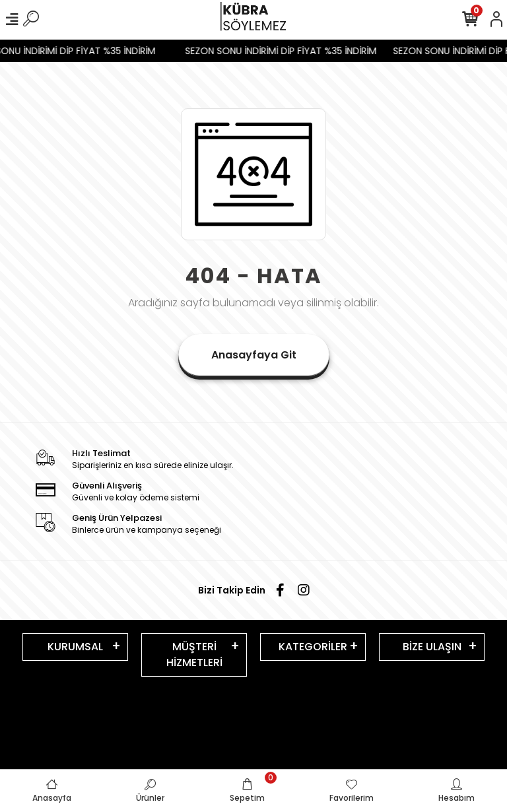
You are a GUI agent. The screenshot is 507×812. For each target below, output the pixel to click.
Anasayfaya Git (254, 355)
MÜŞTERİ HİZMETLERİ (194, 655)
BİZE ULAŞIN (432, 647)
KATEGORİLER (313, 647)
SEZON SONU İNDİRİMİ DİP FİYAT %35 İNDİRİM (285, 51)
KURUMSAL (75, 647)
